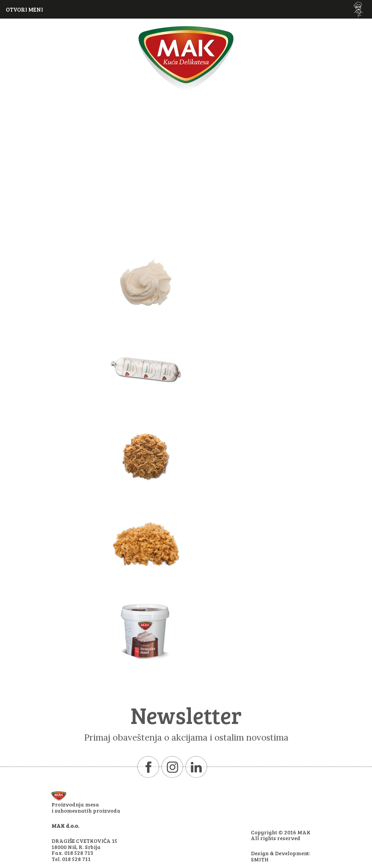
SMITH (260, 859)
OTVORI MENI (24, 9)
